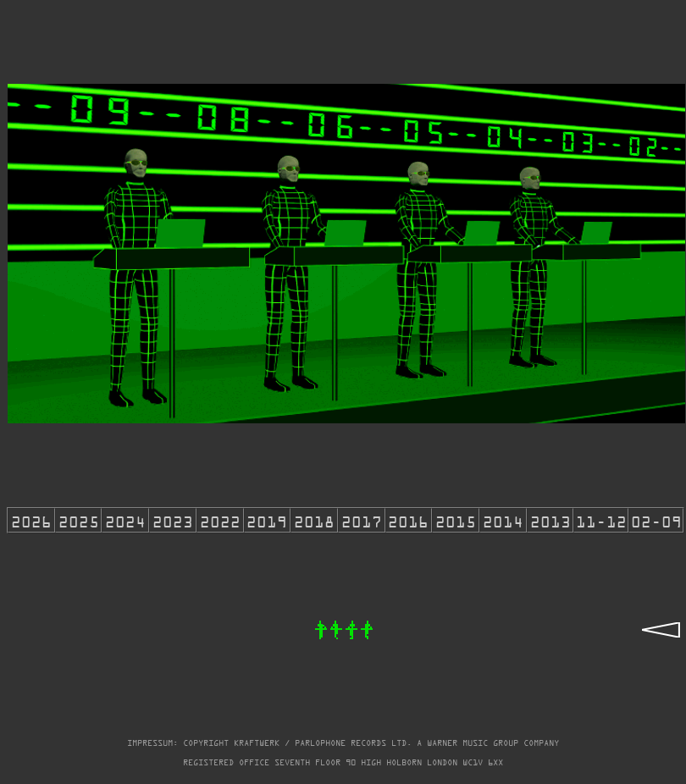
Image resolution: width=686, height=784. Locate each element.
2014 (503, 520)
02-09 (656, 520)
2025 (79, 520)
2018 (314, 520)
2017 (362, 520)
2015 (456, 520)
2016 (408, 520)
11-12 (601, 520)
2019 (267, 520)
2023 (173, 520)
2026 (31, 520)
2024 (125, 520)
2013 (550, 520)
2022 (220, 520)
